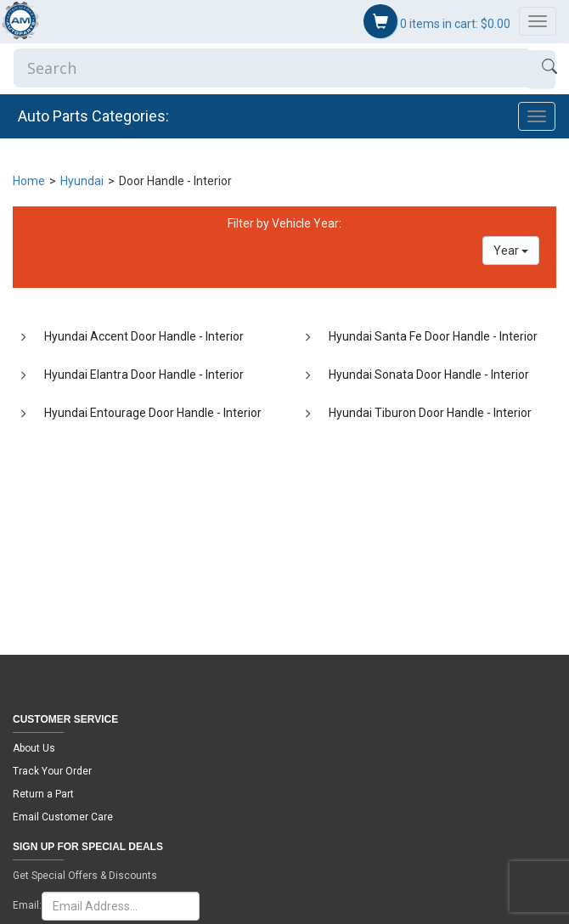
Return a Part (43, 794)
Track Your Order (52, 771)
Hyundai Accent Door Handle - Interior (144, 336)
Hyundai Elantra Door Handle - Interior (144, 375)
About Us (34, 748)
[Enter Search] (271, 68)
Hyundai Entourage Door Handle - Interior (153, 413)
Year (511, 251)
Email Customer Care (63, 817)
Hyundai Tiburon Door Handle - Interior (430, 413)
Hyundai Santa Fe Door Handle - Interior (433, 336)
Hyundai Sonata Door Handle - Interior (429, 375)
